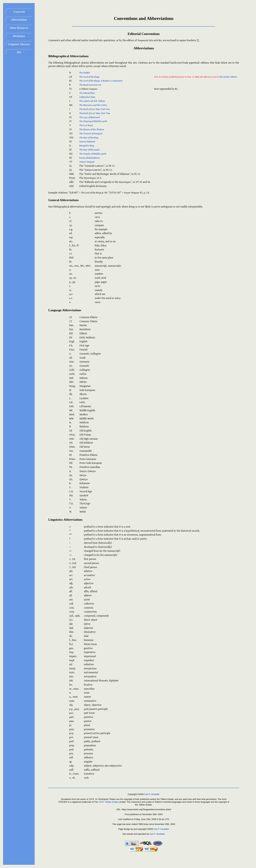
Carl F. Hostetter (152, 794)
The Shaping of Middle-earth (93, 121)
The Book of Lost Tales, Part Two (95, 113)
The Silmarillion (87, 93)
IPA (19, 52)
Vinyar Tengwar (87, 162)
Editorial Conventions (144, 34)
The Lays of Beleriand (89, 117)
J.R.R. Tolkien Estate (108, 802)
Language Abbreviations (65, 310)
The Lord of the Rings (89, 77)
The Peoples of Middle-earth (93, 154)
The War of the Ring (89, 137)
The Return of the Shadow (92, 129)
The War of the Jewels (89, 149)
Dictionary (19, 36)
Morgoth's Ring (87, 145)
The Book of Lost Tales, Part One (94, 109)
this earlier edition (228, 77)
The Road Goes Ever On (90, 85)
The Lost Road (86, 125)
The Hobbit (84, 73)
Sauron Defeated (87, 141)
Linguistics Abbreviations (65, 520)
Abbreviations (19, 20)
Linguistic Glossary (19, 44)
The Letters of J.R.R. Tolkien (92, 101)
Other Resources (19, 28)
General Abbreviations (64, 200)
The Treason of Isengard (91, 133)
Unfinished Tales (87, 97)
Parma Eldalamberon (89, 158)
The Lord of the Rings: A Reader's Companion (101, 81)
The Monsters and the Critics (93, 105)
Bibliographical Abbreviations (68, 56)
